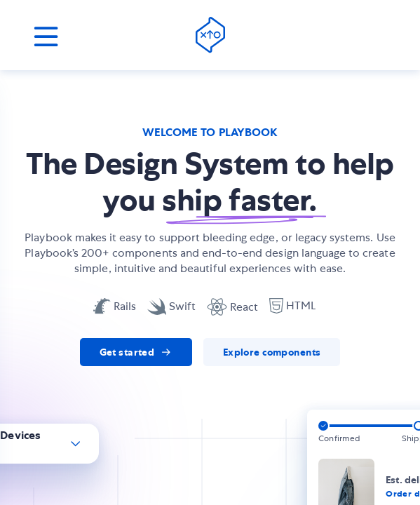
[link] (136, 352)
